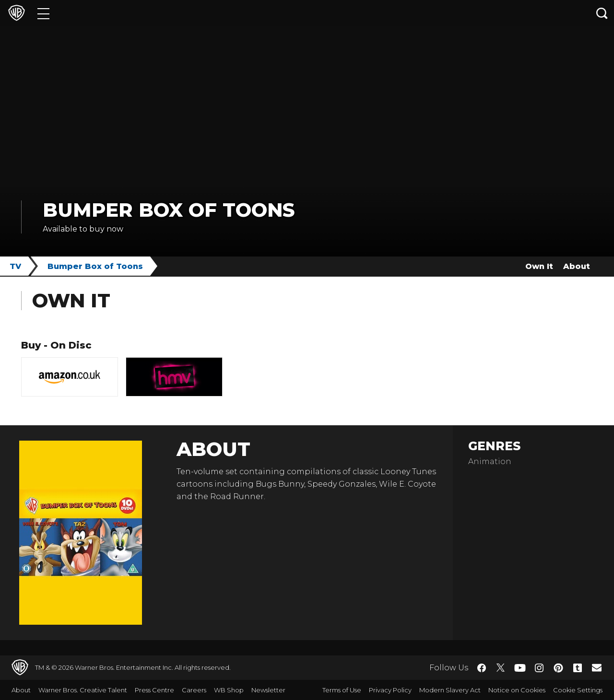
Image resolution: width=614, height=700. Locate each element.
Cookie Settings (578, 690)
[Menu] (43, 13)
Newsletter (268, 690)
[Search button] (602, 13)
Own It (539, 266)
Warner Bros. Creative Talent (83, 690)
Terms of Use (342, 690)
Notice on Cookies (517, 690)
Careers (194, 690)
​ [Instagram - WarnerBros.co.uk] (539, 668)
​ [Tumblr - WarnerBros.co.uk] (578, 668)
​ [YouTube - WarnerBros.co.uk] (520, 668)
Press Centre (154, 690)
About (577, 266)
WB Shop (229, 690)
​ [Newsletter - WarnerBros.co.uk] (597, 667)
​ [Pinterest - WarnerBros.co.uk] (558, 668)
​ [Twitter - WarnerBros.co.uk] (501, 668)
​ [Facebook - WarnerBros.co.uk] (482, 668)
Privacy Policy (390, 690)
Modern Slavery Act (450, 690)
